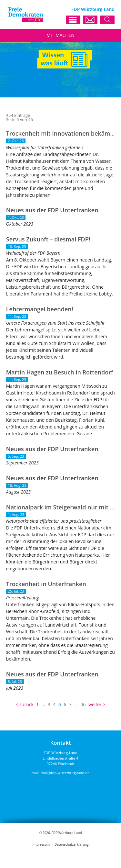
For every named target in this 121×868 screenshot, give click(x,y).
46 (83, 704)
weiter (95, 704)
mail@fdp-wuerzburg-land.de (65, 773)
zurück (26, 704)
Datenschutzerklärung (71, 845)
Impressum (41, 845)
